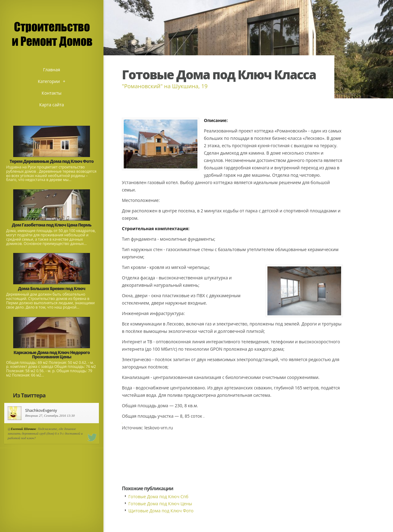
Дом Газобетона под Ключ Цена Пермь (52, 225)
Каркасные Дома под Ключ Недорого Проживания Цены (52, 355)
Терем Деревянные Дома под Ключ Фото (51, 161)
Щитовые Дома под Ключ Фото (161, 511)
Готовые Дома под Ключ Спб (158, 497)
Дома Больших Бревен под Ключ (52, 288)
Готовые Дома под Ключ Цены (160, 504)
